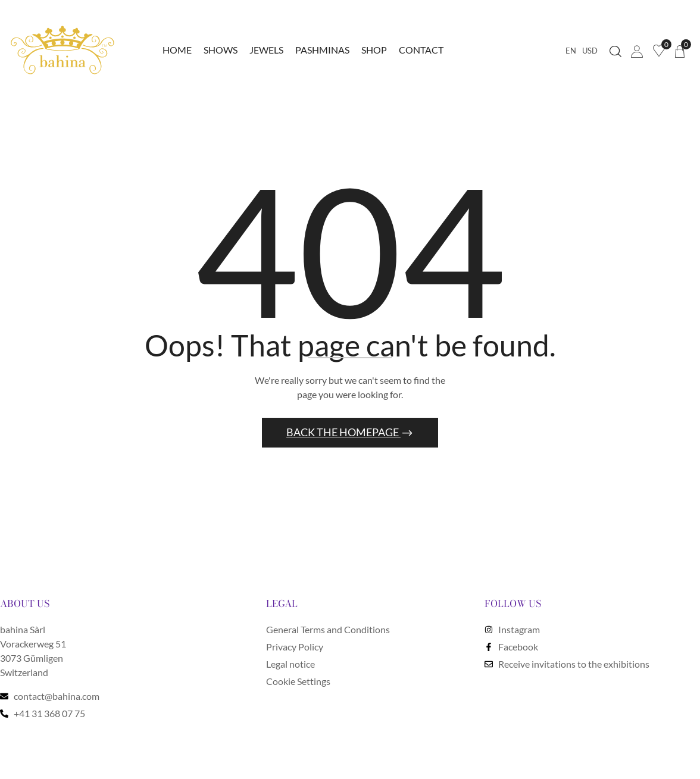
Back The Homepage (343, 434)
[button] (680, 50)
